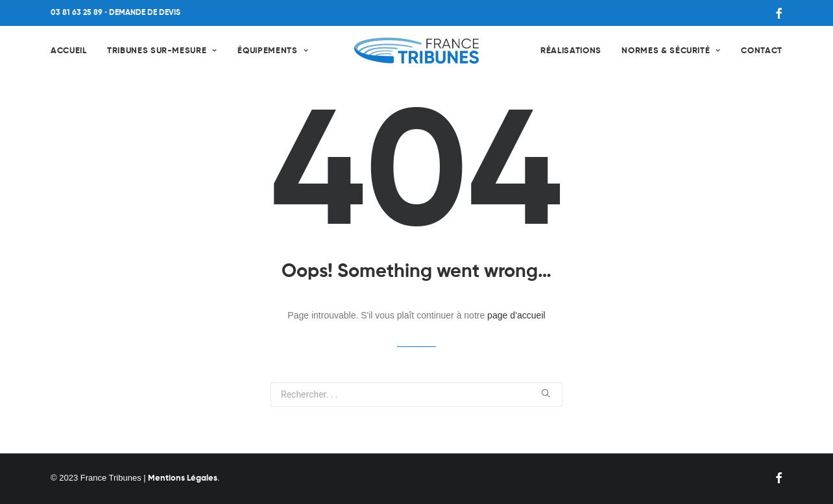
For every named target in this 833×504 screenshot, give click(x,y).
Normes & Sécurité (671, 51)
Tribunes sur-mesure (162, 51)
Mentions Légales (183, 478)
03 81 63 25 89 (77, 13)
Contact (762, 51)
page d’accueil (516, 315)
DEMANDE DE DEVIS (145, 13)
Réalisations (571, 51)
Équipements (273, 51)
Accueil (69, 51)
